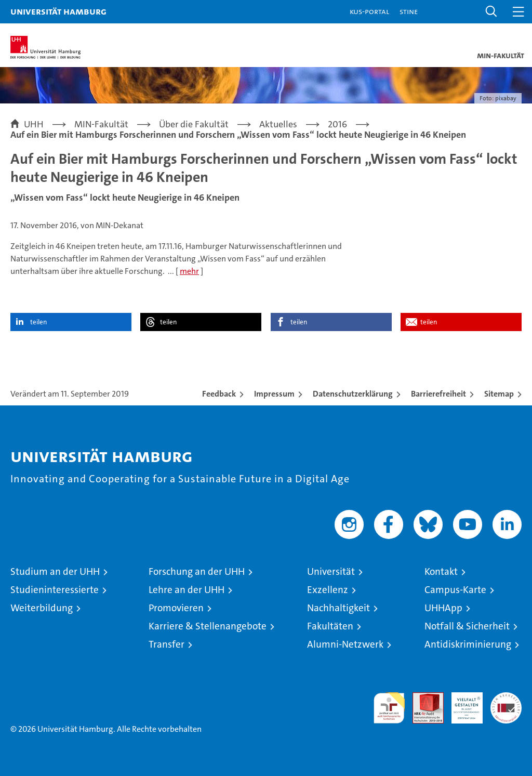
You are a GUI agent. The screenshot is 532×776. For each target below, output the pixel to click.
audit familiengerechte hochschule (389, 708)
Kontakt (441, 571)
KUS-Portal (369, 11)
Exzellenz (328, 590)
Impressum (274, 394)
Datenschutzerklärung (353, 394)
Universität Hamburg (58, 11)
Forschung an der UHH (197, 571)
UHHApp (443, 608)
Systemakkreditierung (506, 698)
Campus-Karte (455, 590)
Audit (422, 698)
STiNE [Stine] (409, 11)
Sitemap (499, 394)
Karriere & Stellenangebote (208, 626)
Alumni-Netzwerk (345, 644)
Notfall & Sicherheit (467, 626)
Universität (331, 571)
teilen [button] (38, 322)
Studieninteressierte (55, 590)
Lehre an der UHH (187, 590)
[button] (491, 12)
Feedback (219, 394)
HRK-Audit (461, 703)
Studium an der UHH (55, 571)
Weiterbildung (42, 608)
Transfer (167, 644)
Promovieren (176, 608)
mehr (189, 271)
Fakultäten (330, 626)
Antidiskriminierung (468, 644)
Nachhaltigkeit (338, 608)
